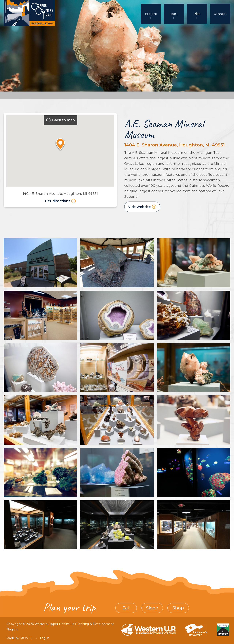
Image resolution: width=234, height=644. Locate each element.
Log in (45, 638)
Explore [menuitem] (149, 14)
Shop (178, 608)
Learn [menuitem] (173, 14)
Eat (126, 608)
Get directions (60, 201)
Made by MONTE (19, 638)
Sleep (152, 608)
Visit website (140, 207)
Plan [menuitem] (197, 14)
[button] (60, 144)
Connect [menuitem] (220, 14)
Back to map (61, 120)
